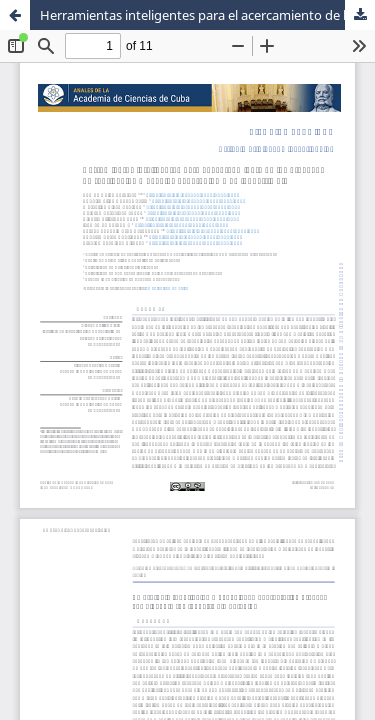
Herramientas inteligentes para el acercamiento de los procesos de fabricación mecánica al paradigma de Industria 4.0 (207, 15)
